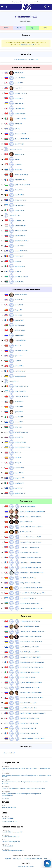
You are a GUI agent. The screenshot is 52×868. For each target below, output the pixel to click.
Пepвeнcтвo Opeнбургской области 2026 (13, 851)
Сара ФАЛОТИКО (20, 195)
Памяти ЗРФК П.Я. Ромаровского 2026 (12, 832)
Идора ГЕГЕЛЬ (19, 190)
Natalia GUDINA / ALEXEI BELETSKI (30, 688)
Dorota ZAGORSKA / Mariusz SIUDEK (31, 537)
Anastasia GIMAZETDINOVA (22, 185)
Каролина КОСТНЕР (20, 119)
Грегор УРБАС (19, 412)
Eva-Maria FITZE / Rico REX (28, 578)
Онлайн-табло (9, 753)
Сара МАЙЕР (18, 164)
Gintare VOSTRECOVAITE (22, 241)
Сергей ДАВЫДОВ (20, 325)
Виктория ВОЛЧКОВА (21, 93)
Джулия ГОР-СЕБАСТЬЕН (22, 139)
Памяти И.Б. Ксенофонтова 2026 (10, 837)
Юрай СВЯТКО (19, 437)
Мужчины (20, 28)
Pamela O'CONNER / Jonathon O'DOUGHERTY (33, 713)
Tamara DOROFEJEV (20, 225)
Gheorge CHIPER (14, 381)
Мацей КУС (18, 453)
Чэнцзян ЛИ (18, 310)
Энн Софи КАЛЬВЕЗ (21, 180)
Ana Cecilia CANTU (20, 266)
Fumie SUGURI (19, 83)
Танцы (45, 28)
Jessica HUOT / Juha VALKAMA (29, 723)
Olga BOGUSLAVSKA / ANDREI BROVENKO (32, 608)
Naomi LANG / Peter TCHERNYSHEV (30, 657)
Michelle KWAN (19, 73)
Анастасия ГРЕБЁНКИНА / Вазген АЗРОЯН (32, 739)
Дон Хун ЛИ (18, 463)
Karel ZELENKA (19, 417)
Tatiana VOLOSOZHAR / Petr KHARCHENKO (32, 588)
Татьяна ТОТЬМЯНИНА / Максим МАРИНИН (32, 511)
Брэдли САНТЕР (19, 478)
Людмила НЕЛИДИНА (21, 134)
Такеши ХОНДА (19, 305)
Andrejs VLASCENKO (20, 376)
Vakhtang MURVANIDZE (21, 396)
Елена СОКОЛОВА (20, 78)
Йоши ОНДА (18, 124)
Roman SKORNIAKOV (20, 391)
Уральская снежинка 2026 (32, 2)
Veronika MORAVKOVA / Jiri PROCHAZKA (32, 698)
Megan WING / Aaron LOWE (28, 677)
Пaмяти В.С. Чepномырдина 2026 (11, 841)
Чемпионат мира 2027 (8, 818)
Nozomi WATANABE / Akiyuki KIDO (30, 718)
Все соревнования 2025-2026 (10, 821)
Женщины (7, 28)
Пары (32, 28)
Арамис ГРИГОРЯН (20, 493)
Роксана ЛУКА (19, 256)
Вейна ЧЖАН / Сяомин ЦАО (28, 703)
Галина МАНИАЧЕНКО (15, 149)
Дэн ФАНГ (18, 159)
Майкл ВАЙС (18, 315)
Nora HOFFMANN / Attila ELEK (29, 708)
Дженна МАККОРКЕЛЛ (21, 175)
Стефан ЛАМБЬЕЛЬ (20, 340)
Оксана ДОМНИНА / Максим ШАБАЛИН (31, 693)
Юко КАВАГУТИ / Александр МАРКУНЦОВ (32, 573)
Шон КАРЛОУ (19, 488)
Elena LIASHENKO (20, 103)
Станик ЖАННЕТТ (20, 371)
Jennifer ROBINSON (20, 113)
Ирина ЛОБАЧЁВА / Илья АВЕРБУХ (30, 626)
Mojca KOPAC (19, 169)
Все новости (5, 798)
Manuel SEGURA (19, 483)
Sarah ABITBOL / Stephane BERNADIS (31, 562)
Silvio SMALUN (19, 407)
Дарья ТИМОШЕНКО (21, 231)
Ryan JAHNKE (18, 356)
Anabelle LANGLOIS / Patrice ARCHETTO (32, 527)
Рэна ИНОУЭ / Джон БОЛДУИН (29, 552)
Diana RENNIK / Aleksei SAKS (28, 598)
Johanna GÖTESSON (15, 215)
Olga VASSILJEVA (20, 205)
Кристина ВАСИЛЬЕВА (21, 276)
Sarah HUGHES (19, 98)
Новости (8, 859)
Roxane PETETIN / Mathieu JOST (30, 733)
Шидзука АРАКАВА (20, 108)
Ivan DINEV (18, 361)
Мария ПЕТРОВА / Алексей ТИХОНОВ (30, 517)
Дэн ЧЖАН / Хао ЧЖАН (26, 532)
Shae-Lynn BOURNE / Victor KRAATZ (30, 621)
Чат (46, 859)
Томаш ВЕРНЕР (19, 402)
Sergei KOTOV (19, 422)
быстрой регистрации (27, 45)
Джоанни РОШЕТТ (20, 154)
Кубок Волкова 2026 (7, 846)
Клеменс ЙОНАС (19, 468)
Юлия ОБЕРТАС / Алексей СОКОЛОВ (31, 542)
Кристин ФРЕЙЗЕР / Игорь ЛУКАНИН (31, 683)
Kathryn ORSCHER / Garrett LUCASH (30, 583)
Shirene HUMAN (19, 282)
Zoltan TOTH (18, 427)
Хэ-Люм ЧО (18, 271)
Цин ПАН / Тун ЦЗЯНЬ (26, 522)
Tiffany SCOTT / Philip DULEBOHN (30, 547)
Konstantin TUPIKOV (20, 442)
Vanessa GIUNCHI (20, 210)
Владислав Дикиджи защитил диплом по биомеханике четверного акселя (23, 789)
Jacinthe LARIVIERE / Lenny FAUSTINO (31, 568)
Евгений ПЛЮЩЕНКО (21, 295)
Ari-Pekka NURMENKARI (21, 432)
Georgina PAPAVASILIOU (21, 251)
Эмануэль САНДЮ (20, 330)
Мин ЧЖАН (18, 346)
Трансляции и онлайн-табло (33, 859)
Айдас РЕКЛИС (19, 473)
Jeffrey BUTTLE (19, 366)
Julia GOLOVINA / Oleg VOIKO (29, 728)
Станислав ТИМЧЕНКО (21, 351)
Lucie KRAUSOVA (19, 246)
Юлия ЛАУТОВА (19, 144)
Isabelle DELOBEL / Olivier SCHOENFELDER (32, 662)
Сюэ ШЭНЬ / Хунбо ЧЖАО (28, 506)
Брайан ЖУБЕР (19, 320)
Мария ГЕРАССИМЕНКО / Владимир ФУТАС (33, 593)
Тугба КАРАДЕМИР (20, 220)
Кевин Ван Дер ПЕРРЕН (21, 386)
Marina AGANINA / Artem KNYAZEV (30, 603)
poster (8, 766)
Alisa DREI (17, 129)
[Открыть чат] (47, 863)
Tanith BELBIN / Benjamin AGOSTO (30, 652)
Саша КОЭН (18, 88)
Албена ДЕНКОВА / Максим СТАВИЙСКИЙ (32, 632)
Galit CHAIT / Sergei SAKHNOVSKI (30, 647)
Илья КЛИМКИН (19, 335)
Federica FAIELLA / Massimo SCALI (30, 672)
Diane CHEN (18, 261)
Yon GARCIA (18, 458)
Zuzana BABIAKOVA (20, 236)
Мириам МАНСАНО (20, 200)
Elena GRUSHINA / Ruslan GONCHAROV (31, 642)
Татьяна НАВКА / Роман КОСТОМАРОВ (31, 637)
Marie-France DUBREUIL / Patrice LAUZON (32, 667)
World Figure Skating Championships (25, 59)
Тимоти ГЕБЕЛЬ (19, 300)
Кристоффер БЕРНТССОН (22, 447)
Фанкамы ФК (17, 859)
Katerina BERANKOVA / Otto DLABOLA (31, 557)
